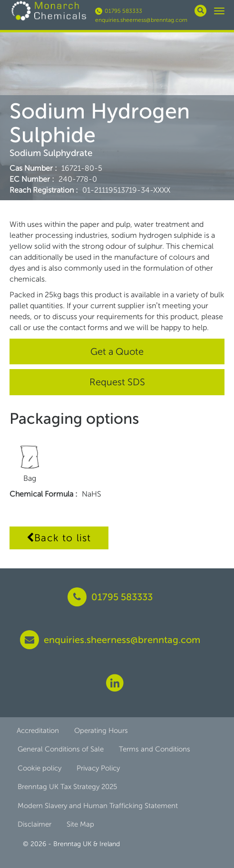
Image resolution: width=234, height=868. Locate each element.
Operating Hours (101, 731)
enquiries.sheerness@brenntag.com (141, 20)
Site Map (80, 824)
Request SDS (117, 382)
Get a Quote (117, 351)
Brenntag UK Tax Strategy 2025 (67, 787)
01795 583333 (119, 11)
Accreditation (38, 731)
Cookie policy (39, 768)
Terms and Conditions (155, 749)
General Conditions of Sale (61, 749)
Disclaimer (34, 824)
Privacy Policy (98, 768)
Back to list (59, 538)
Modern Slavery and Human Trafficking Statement (98, 806)
